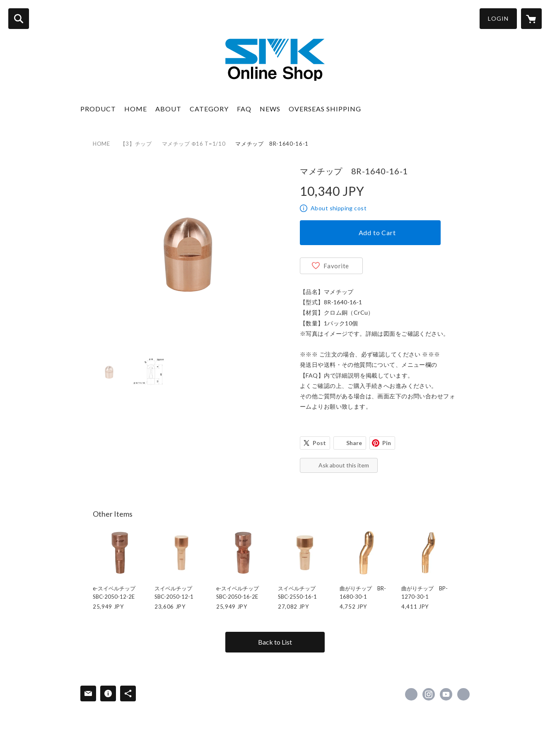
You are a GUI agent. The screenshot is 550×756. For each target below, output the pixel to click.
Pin (387, 443)
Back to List (275, 642)
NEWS (270, 109)
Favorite (336, 266)
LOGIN (498, 18)
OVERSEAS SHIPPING (325, 109)
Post (319, 443)
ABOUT (168, 109)
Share (354, 443)
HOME (136, 109)
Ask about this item (344, 465)
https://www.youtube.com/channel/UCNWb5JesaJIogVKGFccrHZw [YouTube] (446, 694)
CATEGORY (209, 109)
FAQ (244, 109)
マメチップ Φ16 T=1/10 (194, 144)
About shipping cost (339, 208)
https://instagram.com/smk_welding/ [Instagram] (429, 694)
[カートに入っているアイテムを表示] (531, 19)
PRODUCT (98, 109)
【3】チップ (136, 144)
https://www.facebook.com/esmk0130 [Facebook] (411, 694)
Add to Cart (377, 232)
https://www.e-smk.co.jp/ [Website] (463, 694)
